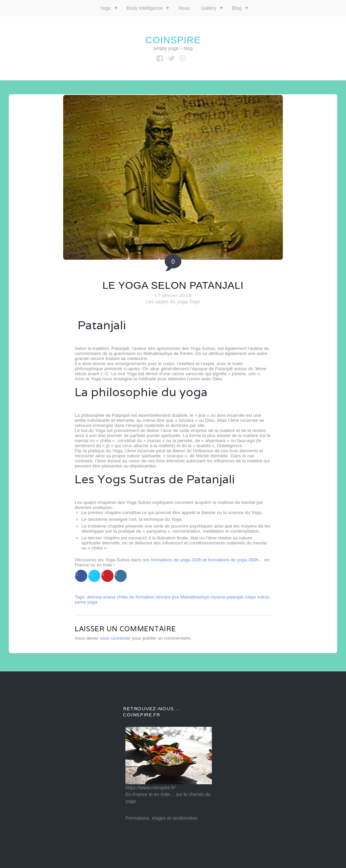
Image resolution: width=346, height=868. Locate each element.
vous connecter (115, 638)
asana (109, 597)
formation (145, 597)
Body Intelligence (145, 8)
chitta (122, 597)
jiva (175, 597)
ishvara (163, 597)
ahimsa (94, 597)
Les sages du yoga (167, 302)
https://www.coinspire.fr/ (150, 788)
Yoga (105, 8)
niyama (218, 597)
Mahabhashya (194, 597)
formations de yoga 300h (233, 560)
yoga (92, 602)
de (132, 597)
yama (80, 602)
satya (250, 597)
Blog (237, 8)
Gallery (208, 8)
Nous (184, 8)
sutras (263, 597)
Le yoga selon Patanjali (173, 285)
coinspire (173, 40)
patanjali (235, 597)
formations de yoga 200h (176, 560)
